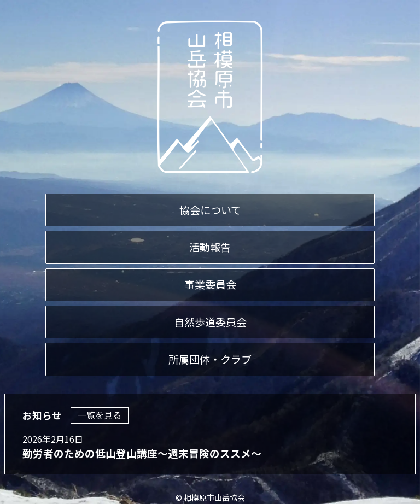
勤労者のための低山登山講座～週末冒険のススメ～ (142, 453)
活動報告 (210, 247)
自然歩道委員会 (210, 322)
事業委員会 (210, 285)
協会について (210, 210)
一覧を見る (100, 415)
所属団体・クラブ (210, 359)
